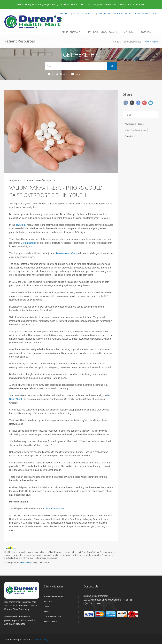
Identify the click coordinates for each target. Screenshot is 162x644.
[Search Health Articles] (76, 66)
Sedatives (129, 136)
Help (75, 14)
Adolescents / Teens (134, 124)
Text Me (128, 32)
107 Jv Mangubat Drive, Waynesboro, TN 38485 (43, 4)
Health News (57, 74)
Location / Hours (122, 14)
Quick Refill (104, 14)
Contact (147, 32)
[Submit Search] (112, 66)
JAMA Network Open (66, 253)
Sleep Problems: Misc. (135, 130)
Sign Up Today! (141, 14)
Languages (64, 14)
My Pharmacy (71, 32)
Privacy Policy (51, 621)
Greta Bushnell (28, 243)
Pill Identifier (88, 14)
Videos (77, 74)
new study (21, 225)
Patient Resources (101, 32)
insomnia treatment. (56, 509)
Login (154, 14)
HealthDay (26, 563)
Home (116, 42)
